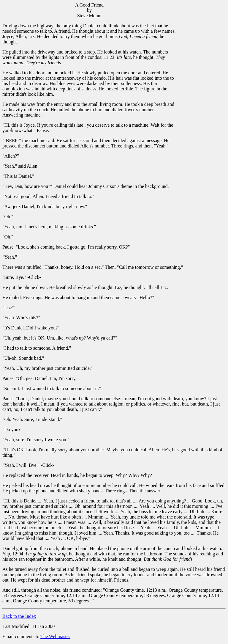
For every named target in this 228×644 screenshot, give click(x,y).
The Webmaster (55, 636)
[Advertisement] (201, 92)
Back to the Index (19, 616)
